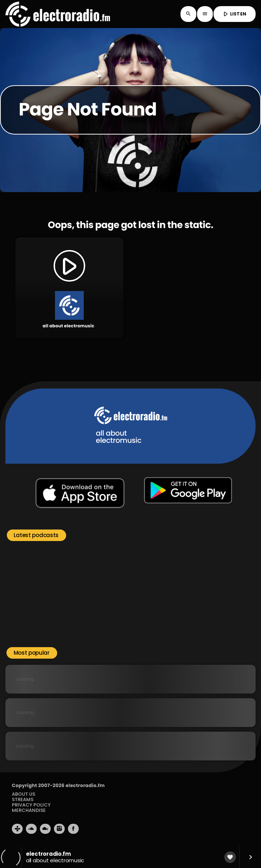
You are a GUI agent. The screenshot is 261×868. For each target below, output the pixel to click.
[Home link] (58, 14)
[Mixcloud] (45, 829)
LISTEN (234, 14)
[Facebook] (73, 829)
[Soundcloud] (31, 829)
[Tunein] (17, 829)
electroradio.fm (85, 785)
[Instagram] (59, 829)
